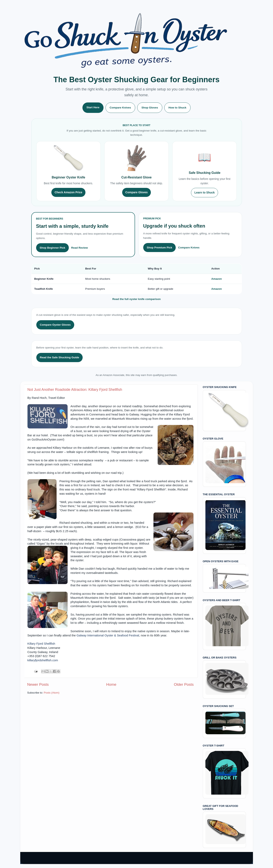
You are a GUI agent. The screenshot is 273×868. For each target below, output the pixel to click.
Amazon (217, 279)
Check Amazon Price (68, 192)
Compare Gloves (136, 192)
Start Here (93, 107)
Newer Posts (38, 684)
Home (111, 684)
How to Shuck (177, 108)
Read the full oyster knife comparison (136, 299)
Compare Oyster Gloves (55, 325)
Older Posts (184, 684)
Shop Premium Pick (160, 248)
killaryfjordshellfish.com (43, 660)
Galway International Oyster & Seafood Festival (108, 635)
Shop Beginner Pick (53, 248)
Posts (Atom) (52, 693)
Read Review (80, 248)
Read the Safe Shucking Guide (60, 357)
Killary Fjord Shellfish (41, 644)
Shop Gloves (150, 108)
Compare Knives (120, 108)
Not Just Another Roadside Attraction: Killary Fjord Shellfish (75, 390)
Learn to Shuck (204, 192)
